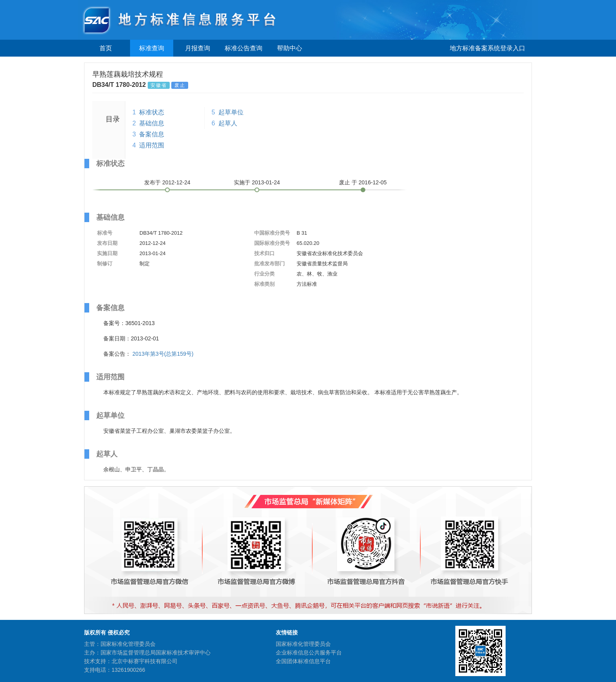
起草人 (228, 123)
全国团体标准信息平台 (303, 661)
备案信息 (152, 134)
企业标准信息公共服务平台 (309, 653)
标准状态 (152, 112)
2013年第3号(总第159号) (163, 354)
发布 (167, 182)
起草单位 (231, 112)
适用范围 (152, 145)
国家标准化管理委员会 (303, 644)
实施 (257, 182)
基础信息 (152, 123)
